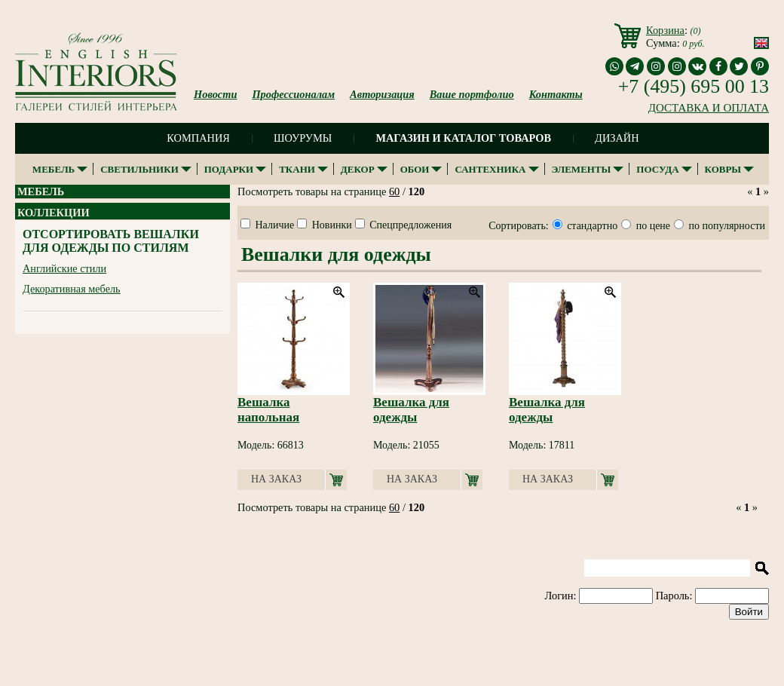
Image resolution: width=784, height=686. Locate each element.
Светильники (139, 169)
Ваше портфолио (472, 94)
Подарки (229, 169)
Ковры (723, 169)
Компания (198, 138)
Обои (415, 169)
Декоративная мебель (72, 289)
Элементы (582, 169)
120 (417, 191)
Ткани (297, 169)
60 (394, 191)
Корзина (665, 30)
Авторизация (382, 94)
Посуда (657, 169)
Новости (215, 94)
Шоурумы (303, 138)
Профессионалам (293, 94)
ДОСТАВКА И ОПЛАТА (709, 108)
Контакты (556, 94)
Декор (358, 169)
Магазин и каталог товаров (463, 138)
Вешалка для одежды (411, 410)
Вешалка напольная (268, 410)
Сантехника (490, 169)
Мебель (54, 169)
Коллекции (54, 213)
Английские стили (64, 268)
